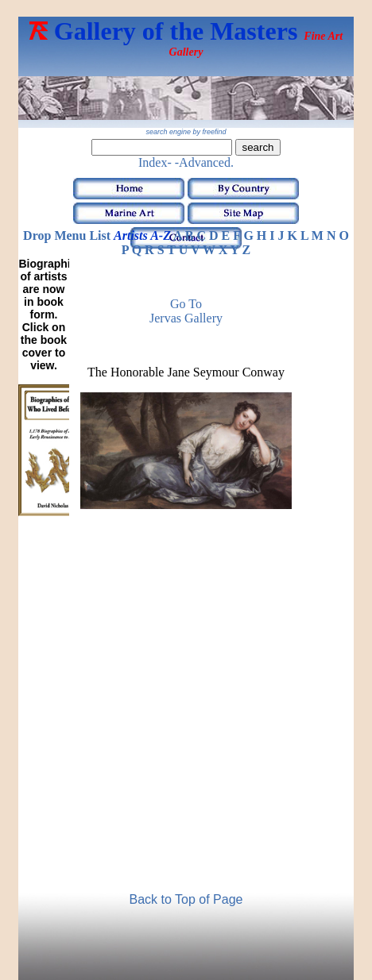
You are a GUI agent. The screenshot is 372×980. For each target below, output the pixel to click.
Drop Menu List (67, 235)
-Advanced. (204, 162)
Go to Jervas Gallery (186, 311)
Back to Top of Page (186, 899)
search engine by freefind (186, 132)
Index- (155, 162)
